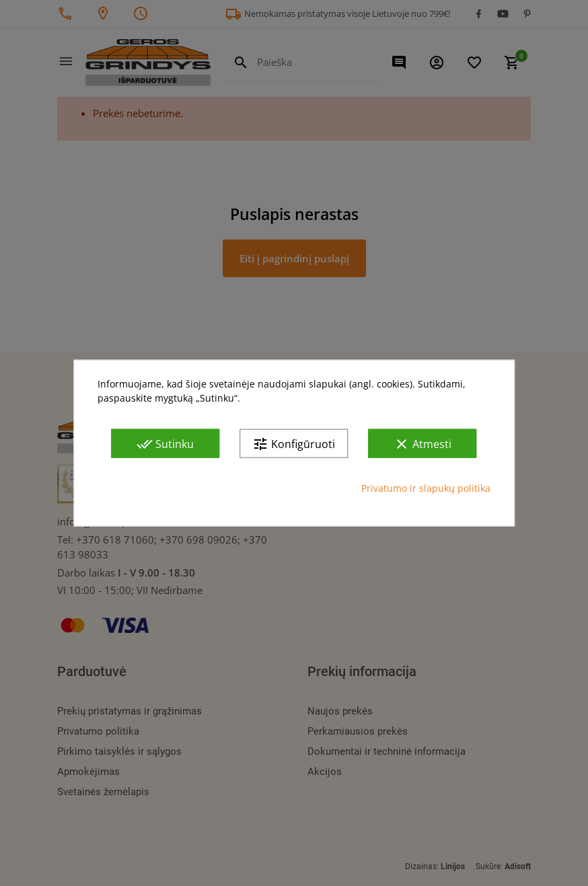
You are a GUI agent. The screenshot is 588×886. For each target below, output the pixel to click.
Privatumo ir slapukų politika (426, 488)
